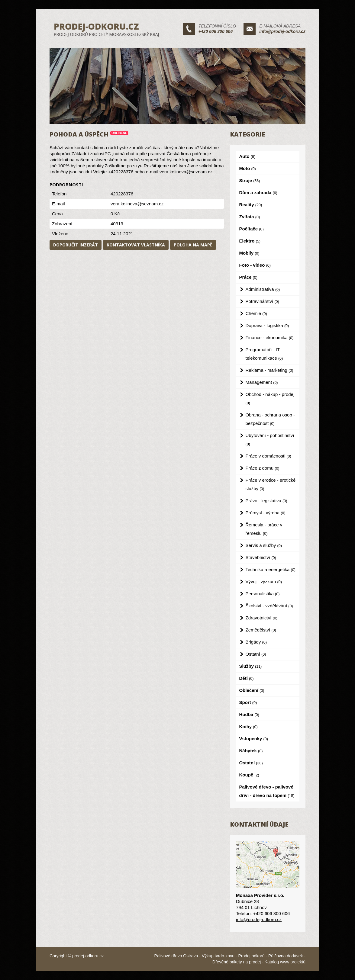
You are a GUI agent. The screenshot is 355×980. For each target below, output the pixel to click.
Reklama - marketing (269, 370)
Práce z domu (263, 468)
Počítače (252, 229)
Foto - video (255, 265)
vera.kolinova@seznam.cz (137, 204)
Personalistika (263, 594)
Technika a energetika (271, 569)
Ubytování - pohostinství (270, 440)
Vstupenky (254, 739)
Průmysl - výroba (266, 513)
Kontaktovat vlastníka (136, 245)
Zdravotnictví (261, 618)
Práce (248, 277)
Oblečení (252, 690)
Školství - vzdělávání (269, 606)
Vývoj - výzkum (264, 582)
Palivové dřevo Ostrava (176, 956)
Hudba (249, 714)
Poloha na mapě (193, 245)
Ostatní (256, 654)
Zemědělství (261, 630)
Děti (247, 678)
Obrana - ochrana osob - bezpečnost (270, 419)
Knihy (248, 726)
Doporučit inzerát (76, 245)
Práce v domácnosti (268, 456)
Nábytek (251, 751)
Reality (251, 205)
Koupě (249, 775)
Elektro (250, 241)
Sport (248, 702)
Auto (247, 156)
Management (262, 382)
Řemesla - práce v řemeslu (264, 529)
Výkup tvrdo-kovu (218, 956)
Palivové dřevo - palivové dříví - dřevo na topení (267, 791)
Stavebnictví (261, 557)
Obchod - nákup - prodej (270, 398)
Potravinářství (262, 301)
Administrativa (263, 289)
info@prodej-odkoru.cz (282, 31)
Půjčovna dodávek (286, 956)
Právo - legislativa (266, 501)
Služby (251, 666)
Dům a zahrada (258, 193)
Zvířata (250, 217)
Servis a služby (264, 545)
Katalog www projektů (285, 962)
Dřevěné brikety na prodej (237, 962)
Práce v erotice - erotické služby (271, 484)
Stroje (250, 180)
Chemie (256, 313)
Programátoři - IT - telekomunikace (264, 354)
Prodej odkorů (251, 956)
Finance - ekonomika (270, 337)
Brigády (256, 642)
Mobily (249, 253)
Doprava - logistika (267, 325)
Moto (248, 168)
